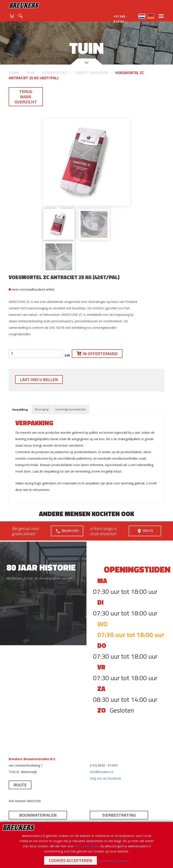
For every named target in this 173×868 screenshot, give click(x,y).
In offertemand (97, 353)
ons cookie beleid (87, 846)
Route (145, 531)
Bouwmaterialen (38, 815)
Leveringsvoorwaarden (71, 409)
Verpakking (20, 409)
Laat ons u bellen (39, 379)
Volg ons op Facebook (105, 778)
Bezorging (42, 409)
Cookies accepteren (70, 860)
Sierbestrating (119, 815)
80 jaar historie (41, 567)
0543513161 (67, 531)
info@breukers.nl (101, 772)
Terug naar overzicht (26, 97)
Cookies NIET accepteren (114, 861)
